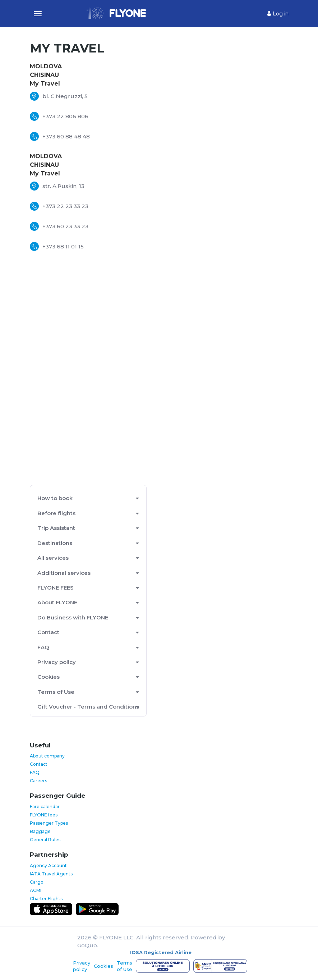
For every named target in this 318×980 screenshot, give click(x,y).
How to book (55, 498)
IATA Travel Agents (51, 874)
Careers (38, 781)
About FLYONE (57, 602)
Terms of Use (56, 692)
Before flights (56, 513)
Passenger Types (49, 823)
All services (53, 558)
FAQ (43, 647)
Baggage (40, 831)
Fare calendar (45, 807)
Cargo (37, 882)
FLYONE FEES (56, 588)
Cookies (49, 677)
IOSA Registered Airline (161, 952)
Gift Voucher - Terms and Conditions (88, 707)
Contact (48, 632)
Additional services (64, 573)
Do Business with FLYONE (73, 617)
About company (47, 756)
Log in (278, 14)
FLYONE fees (44, 815)
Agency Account (48, 865)
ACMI (36, 890)
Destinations (55, 543)
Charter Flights (46, 899)
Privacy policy (57, 662)
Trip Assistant (56, 528)
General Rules (45, 840)
